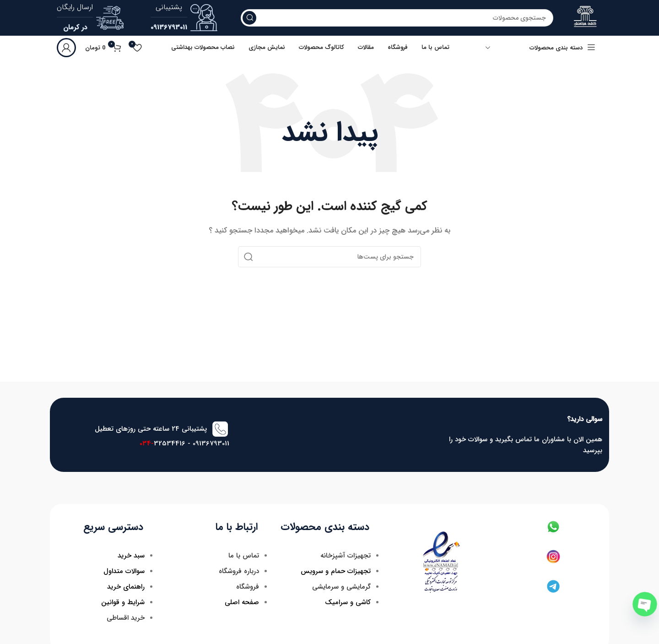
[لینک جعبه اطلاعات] (184, 18)
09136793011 (211, 444)
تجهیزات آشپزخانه (346, 556)
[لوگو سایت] (586, 18)
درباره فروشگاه (239, 572)
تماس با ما (244, 556)
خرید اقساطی (126, 618)
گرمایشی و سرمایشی (341, 587)
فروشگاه (248, 587)
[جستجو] (397, 18)
